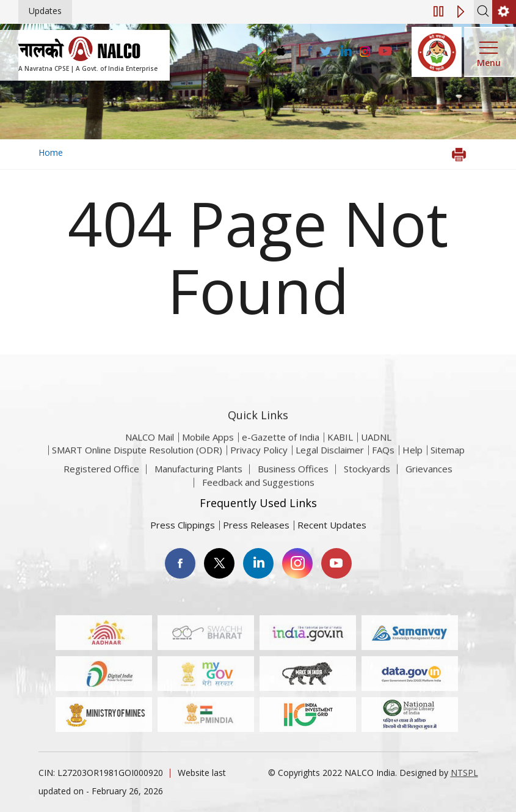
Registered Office (101, 479)
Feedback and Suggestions (258, 492)
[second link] (504, 12)
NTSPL (464, 773)
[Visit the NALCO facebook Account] (310, 51)
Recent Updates (332, 525)
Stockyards (367, 479)
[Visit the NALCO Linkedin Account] (345, 52)
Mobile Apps (208, 455)
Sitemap (448, 467)
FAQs (383, 467)
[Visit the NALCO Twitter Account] (325, 52)
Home (51, 152)
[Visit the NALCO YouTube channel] (385, 52)
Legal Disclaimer (330, 467)
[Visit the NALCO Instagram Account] (365, 52)
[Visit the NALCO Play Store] (260, 52)
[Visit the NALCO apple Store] (281, 48)
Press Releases (256, 525)
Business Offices (293, 479)
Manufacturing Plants (198, 479)
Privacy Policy (259, 467)
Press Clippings (183, 525)
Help (412, 467)
